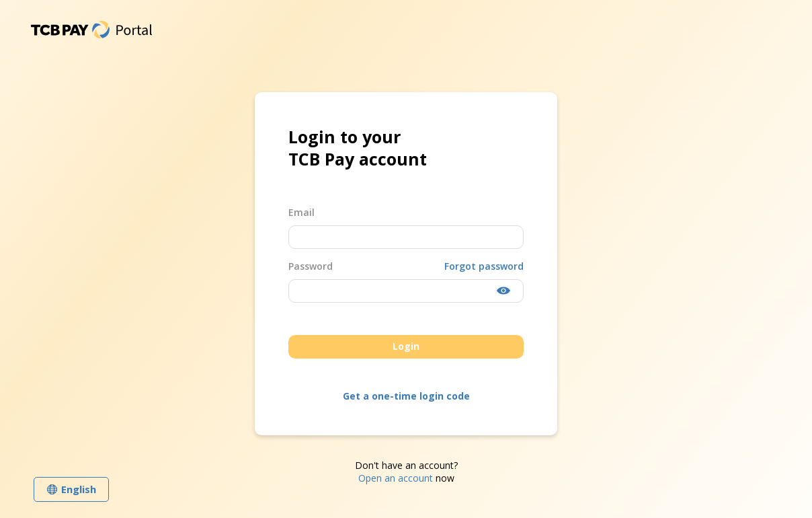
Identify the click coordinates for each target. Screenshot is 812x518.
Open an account (396, 478)
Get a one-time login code (406, 396)
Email (301, 212)
